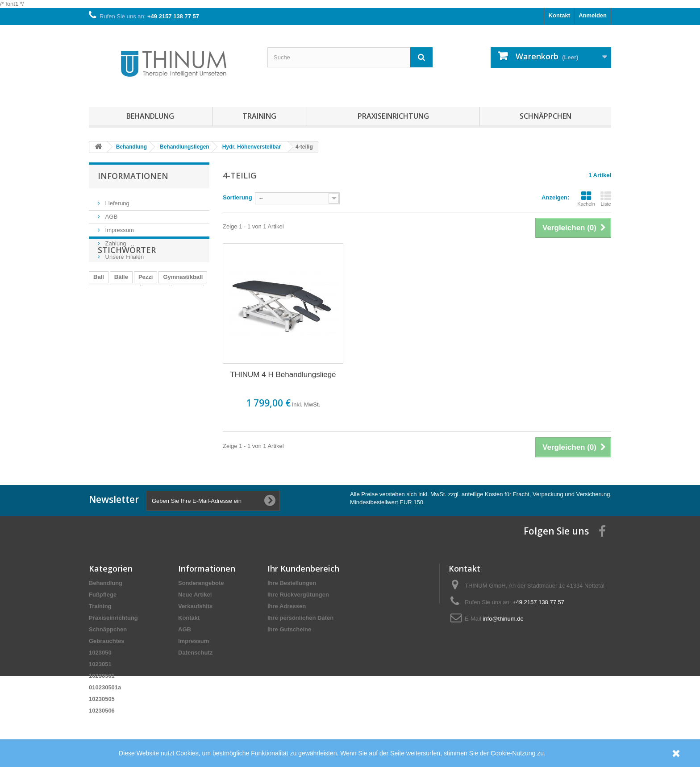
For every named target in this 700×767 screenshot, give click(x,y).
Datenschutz (195, 653)
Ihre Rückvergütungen (298, 595)
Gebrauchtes (106, 641)
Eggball (173, 341)
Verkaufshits (195, 606)
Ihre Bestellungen (292, 583)
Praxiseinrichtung (393, 116)
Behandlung (150, 116)
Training (259, 116)
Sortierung (237, 197)
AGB (110, 213)
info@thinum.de (503, 619)
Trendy (156, 327)
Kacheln (586, 199)
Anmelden (593, 15)
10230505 (102, 699)
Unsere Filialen (124, 253)
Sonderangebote (201, 583)
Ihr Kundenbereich (303, 568)
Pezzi (146, 314)
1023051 (100, 664)
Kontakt (559, 15)
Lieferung (117, 200)
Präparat (140, 341)
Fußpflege (103, 595)
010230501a (105, 687)
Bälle (121, 314)
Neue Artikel (195, 595)
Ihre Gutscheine (289, 629)
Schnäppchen (546, 116)
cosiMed (187, 327)
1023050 (100, 653)
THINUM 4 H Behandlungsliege (283, 375)
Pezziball (106, 341)
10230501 (102, 676)
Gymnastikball (183, 314)
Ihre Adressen (287, 606)
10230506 (102, 711)
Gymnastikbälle (115, 327)
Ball (99, 314)
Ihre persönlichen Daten (300, 618)
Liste (606, 199)
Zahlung (115, 240)
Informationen (133, 176)
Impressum (119, 226)
